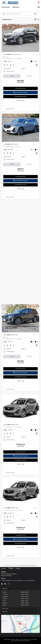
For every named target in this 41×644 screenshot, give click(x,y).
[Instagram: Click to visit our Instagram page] (8, 584)
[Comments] (37, 65)
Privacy (21, 639)
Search (35, 14)
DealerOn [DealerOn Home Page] (13, 639)
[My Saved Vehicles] (39, 3)
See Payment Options (20, 92)
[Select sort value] (38, 20)
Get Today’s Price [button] (21, 88)
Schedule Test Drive (20, 97)
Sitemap (17, 639)
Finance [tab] (29, 76)
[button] (6, 7)
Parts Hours (20, 611)
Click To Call (21, 101)
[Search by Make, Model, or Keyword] (19, 14)
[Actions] (36, 54)
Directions (16, 7)
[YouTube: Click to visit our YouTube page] (5, 584)
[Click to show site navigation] (39, 7)
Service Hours (20, 609)
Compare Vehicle (10, 109)
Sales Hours (20, 588)
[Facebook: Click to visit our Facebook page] (2, 584)
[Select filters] (35, 20)
